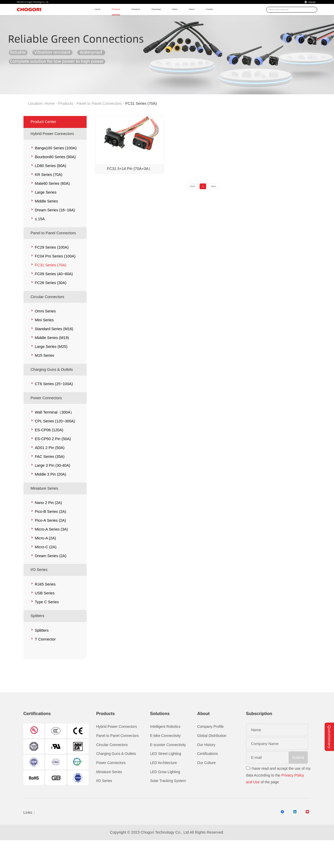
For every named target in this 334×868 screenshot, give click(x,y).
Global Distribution (212, 757)
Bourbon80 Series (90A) (55, 178)
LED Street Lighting (166, 775)
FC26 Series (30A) (50, 304)
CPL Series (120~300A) (55, 442)
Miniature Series (44, 510)
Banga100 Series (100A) (56, 170)
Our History (206, 766)
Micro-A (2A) (45, 559)
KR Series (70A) (49, 196)
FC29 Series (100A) (52, 269)
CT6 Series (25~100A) (54, 405)
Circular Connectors (47, 318)
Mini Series (44, 341)
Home (89, 18)
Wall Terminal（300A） (54, 434)
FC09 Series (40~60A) (54, 296)
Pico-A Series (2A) (50, 542)
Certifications (208, 775)
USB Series (45, 614)
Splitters (37, 637)
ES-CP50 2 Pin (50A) (53, 460)
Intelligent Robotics (165, 748)
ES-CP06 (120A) (49, 451)
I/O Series (39, 591)
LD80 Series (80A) (50, 187)
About (217, 18)
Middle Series (46, 223)
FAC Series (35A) (50, 478)
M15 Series (44, 377)
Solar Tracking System (168, 802)
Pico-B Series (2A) (50, 533)
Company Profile (210, 748)
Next (218, 209)
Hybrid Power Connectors (52, 155)
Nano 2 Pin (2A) (48, 524)
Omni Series (45, 333)
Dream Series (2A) (50, 577)
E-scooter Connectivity (168, 766)
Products (113, 18)
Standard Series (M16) (54, 350)
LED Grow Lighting (165, 793)
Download (170, 18)
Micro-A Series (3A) (51, 551)
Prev (188, 209)
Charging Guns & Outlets (52, 391)
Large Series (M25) (51, 368)
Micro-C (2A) (46, 568)
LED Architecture (163, 784)
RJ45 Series (45, 606)
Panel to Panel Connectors (99, 125)
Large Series (46, 214)
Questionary (329, 724)
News (195, 18)
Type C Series (47, 623)
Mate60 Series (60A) (52, 205)
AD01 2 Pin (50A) (50, 469)
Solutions (141, 18)
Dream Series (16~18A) (55, 232)
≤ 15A (40, 241)
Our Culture (207, 784)
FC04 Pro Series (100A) (55, 278)
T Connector (45, 661)
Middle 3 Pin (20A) (50, 496)
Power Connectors (46, 419)
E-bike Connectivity (165, 757)
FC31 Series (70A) (50, 287)
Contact (241, 18)
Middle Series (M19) (52, 359)
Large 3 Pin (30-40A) (52, 487)
